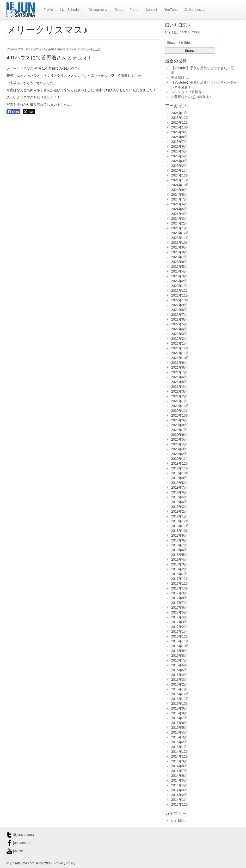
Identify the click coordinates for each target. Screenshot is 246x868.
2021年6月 (179, 377)
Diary (118, 10)
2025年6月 (179, 146)
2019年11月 (180, 468)
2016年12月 (180, 636)
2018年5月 (179, 555)
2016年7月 (179, 660)
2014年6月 (179, 776)
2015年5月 (179, 728)
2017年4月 (179, 617)
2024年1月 (179, 228)
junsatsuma (57, 49)
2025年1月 (179, 170)
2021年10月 (180, 358)
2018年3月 (179, 564)
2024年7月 (179, 199)
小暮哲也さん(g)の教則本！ (192, 97)
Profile (48, 10)
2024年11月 (180, 180)
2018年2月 (179, 569)
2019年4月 (179, 502)
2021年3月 (179, 391)
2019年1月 (179, 516)
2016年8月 (179, 656)
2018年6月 (179, 550)
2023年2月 (179, 281)
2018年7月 (179, 545)
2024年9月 (179, 190)
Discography (98, 10)
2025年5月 (179, 151)
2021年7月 (179, 372)
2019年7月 (179, 487)
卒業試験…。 (181, 78)
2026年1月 (179, 113)
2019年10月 (180, 473)
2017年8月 (179, 598)
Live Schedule (71, 10)
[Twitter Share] (29, 112)
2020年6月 (179, 435)
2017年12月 (180, 579)
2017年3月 (179, 622)
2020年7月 (179, 430)
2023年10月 (180, 243)
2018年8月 (179, 540)
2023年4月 (179, 271)
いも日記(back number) (183, 32)
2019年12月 (180, 463)
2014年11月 (180, 756)
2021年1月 (179, 401)
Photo (134, 10)
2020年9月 (179, 420)
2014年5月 (179, 780)
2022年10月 (180, 300)
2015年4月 (179, 732)
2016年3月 (179, 680)
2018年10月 (180, 531)
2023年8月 (179, 252)
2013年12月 (180, 804)
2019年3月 (179, 507)
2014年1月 (179, 800)
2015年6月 (179, 723)
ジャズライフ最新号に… (190, 92)
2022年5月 (179, 324)
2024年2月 (179, 223)
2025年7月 (179, 142)
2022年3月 (179, 334)
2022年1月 (179, 343)
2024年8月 (179, 194)
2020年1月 (179, 459)
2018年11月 (180, 526)
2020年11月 (180, 411)
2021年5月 (179, 382)
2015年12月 (180, 694)
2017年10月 (180, 588)
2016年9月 (179, 651)
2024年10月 (180, 185)
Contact (151, 10)
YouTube (171, 10)
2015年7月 (179, 718)
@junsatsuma (20, 835)
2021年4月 (179, 387)
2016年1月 (179, 689)
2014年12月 (180, 752)
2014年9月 (179, 761)
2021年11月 (180, 353)
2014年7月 (179, 771)
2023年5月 (179, 267)
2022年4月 (179, 329)
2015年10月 (180, 704)
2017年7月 (179, 603)
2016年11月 (180, 641)
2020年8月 (179, 425)
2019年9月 (179, 478)
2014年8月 (179, 766)
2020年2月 (179, 454)
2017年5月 (179, 612)
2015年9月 (179, 708)
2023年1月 (179, 286)
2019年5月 (179, 497)
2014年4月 (179, 785)
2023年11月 (180, 238)
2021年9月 (179, 363)
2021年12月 (180, 348)
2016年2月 (179, 684)
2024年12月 (180, 175)
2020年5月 (179, 439)
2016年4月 (179, 675)
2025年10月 (180, 127)
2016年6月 (179, 665)
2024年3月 (179, 219)
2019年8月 (179, 483)
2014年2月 (179, 795)
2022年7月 (179, 315)
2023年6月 (179, 262)
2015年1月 (179, 747)
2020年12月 (180, 406)
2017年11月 (180, 583)
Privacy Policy (65, 863)
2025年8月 (179, 137)
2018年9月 (179, 535)
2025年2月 (179, 166)
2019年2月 (179, 511)
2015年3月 (179, 737)
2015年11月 (180, 699)
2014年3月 (179, 790)
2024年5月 (179, 209)
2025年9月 (179, 132)
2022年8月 (179, 310)
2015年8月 (179, 713)
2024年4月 (179, 214)
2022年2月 (179, 339)
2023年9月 (179, 247)
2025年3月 (179, 161)
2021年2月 (179, 396)
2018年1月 (179, 574)
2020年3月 (179, 449)
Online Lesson (196, 10)
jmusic (15, 851)
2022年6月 (179, 319)
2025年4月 (179, 156)
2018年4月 (179, 559)
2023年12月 (180, 233)
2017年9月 (179, 593)
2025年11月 (180, 122)
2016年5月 (179, 670)
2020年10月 (180, 415)
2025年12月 (180, 118)
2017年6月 (179, 607)
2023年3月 (179, 276)
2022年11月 (180, 295)
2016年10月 (180, 646)
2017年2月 (179, 627)
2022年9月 (179, 305)
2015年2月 (179, 742)
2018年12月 (180, 521)
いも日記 (93, 49)
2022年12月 (180, 291)
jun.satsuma (19, 843)
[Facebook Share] (13, 112)
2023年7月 (179, 257)
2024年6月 (179, 204)
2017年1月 (179, 631)
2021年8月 (179, 367)
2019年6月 (179, 492)
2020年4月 (179, 444)
